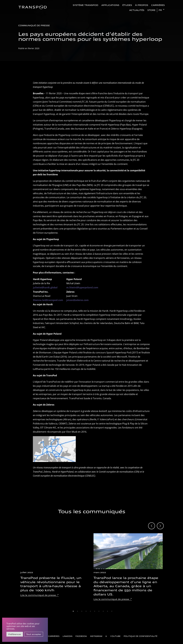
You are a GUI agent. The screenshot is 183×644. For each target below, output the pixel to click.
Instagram (96, 636)
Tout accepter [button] (34, 634)
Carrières (158, 5)
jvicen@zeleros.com (77, 300)
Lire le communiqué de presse (38, 595)
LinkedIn (67, 636)
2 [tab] (77, 611)
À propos (142, 5)
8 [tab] (103, 611)
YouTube (115, 636)
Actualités (137, 10)
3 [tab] (82, 611)
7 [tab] (99, 611)
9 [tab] (108, 611)
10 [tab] (112, 611)
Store (151, 10)
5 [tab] (90, 611)
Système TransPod (85, 5)
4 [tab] (86, 611)
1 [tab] (73, 611)
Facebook (81, 636)
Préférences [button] (15, 634)
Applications (110, 5)
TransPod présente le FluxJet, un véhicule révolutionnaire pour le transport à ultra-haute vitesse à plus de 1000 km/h (51, 584)
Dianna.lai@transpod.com (48, 300)
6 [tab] (95, 611)
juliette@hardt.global (45, 287)
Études (127, 5)
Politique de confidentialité (141, 636)
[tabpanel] (55, 565)
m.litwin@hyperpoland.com (82, 287)
